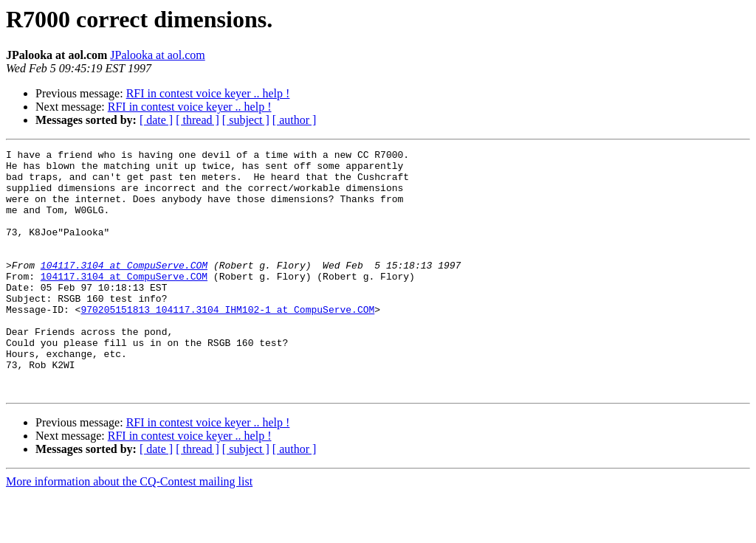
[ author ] (295, 120)
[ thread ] (197, 120)
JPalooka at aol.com (157, 55)
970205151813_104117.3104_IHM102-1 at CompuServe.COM (227, 342)
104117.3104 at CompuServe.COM (124, 289)
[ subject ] (246, 120)
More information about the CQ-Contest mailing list (129, 530)
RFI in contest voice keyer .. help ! (208, 93)
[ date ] (156, 120)
